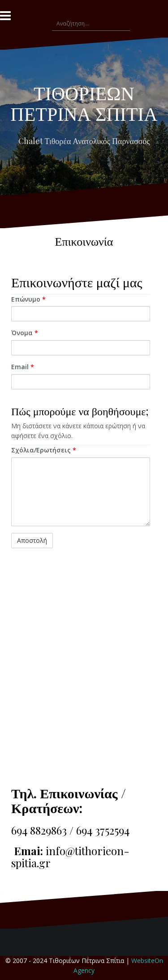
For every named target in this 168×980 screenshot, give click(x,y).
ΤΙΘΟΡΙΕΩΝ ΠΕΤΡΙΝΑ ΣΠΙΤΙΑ (84, 103)
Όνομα (25, 333)
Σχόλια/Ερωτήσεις (44, 450)
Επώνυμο (28, 299)
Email (23, 367)
